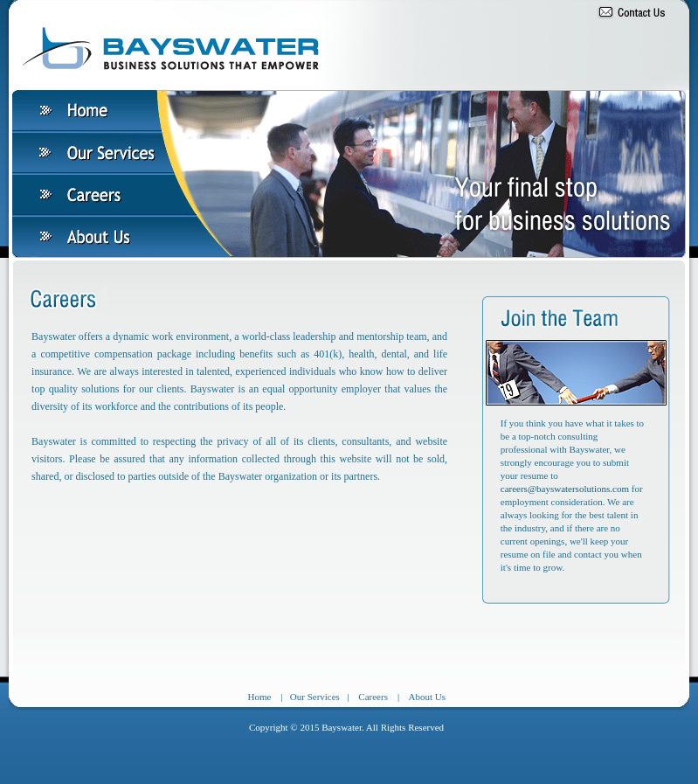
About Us (427, 697)
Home (259, 697)
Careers (373, 697)
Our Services (315, 697)
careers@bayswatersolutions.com (566, 489)
